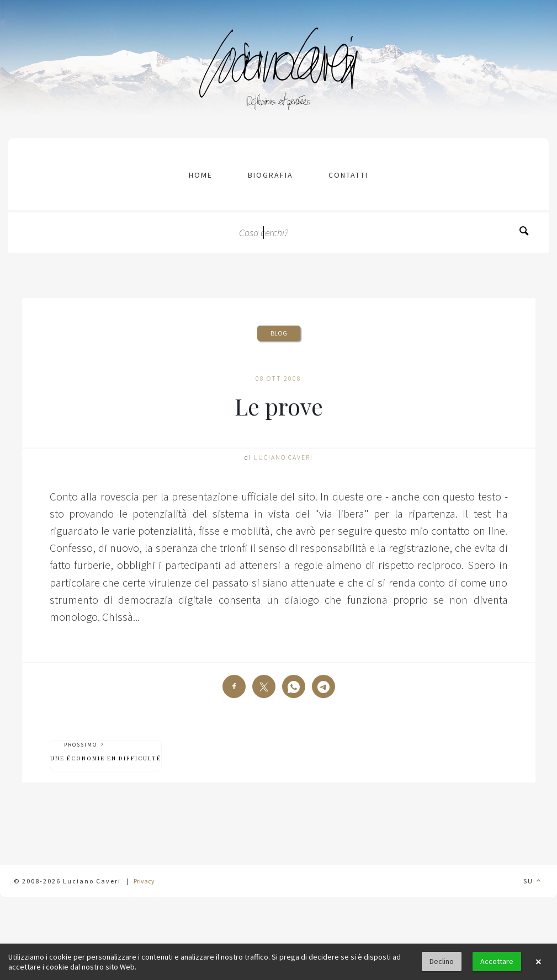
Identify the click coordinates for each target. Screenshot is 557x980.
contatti (348, 175)
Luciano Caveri (283, 457)
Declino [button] (442, 961)
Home (201, 175)
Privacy (144, 881)
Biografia (270, 175)
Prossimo (106, 752)
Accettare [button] (497, 961)
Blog (279, 333)
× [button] (538, 962)
